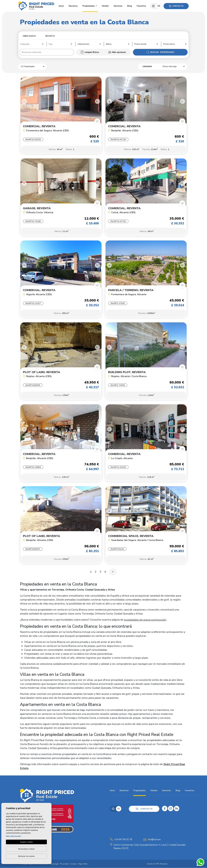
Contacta (176, 6)
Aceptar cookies (26, 842)
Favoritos (141, 6)
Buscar (160, 52)
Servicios (118, 6)
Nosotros (73, 6)
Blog (130, 6)
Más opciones (117, 52)
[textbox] (33, 44)
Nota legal (54, 864)
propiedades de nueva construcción (145, 620)
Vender (105, 6)
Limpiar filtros (90, 52)
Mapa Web (83, 864)
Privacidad (64, 864)
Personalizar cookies (26, 849)
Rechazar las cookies (26, 856)
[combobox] (32, 44)
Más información (14, 836)
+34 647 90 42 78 (123, 839)
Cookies (73, 864)
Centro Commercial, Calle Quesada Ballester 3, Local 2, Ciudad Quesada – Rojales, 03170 (150, 847)
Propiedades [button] (89, 6)
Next (98, 101)
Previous (23, 101)
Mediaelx (164, 864)
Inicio (61, 6)
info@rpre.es (154, 839)
